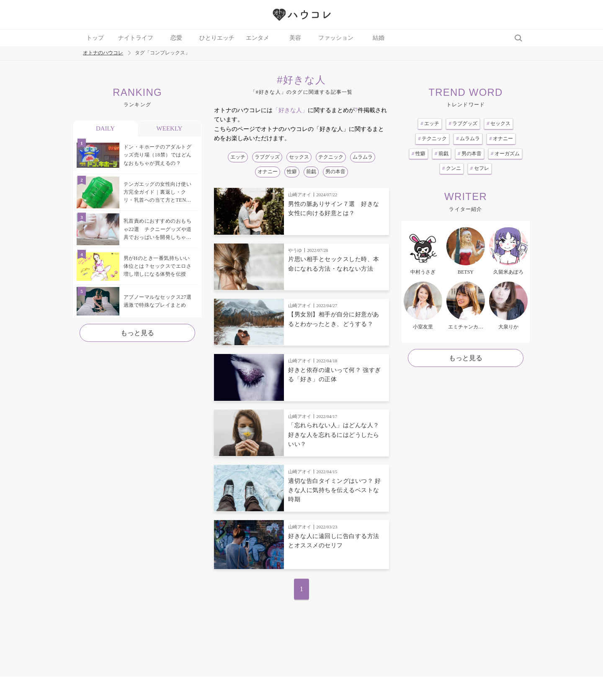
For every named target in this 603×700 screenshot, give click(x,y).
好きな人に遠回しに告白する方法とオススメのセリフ (334, 541)
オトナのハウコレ (103, 53)
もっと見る (137, 333)
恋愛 (176, 38)
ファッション (336, 38)
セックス (299, 157)
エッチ (238, 157)
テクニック (331, 157)
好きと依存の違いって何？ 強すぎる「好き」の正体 (335, 375)
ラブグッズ (267, 157)
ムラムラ (363, 157)
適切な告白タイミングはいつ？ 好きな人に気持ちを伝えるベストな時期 (335, 490)
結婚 (379, 38)
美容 (295, 38)
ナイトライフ (136, 38)
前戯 (311, 172)
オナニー (268, 172)
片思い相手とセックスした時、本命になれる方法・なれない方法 (334, 264)
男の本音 (335, 172)
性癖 (292, 172)
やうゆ (295, 250)
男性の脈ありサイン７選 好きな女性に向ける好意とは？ (334, 209)
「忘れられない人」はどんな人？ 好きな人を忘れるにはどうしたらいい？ (334, 435)
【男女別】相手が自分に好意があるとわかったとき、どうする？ (334, 319)
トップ (95, 38)
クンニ (452, 168)
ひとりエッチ (217, 38)
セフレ (480, 168)
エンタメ (258, 38)
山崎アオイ (300, 195)
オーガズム (505, 154)
